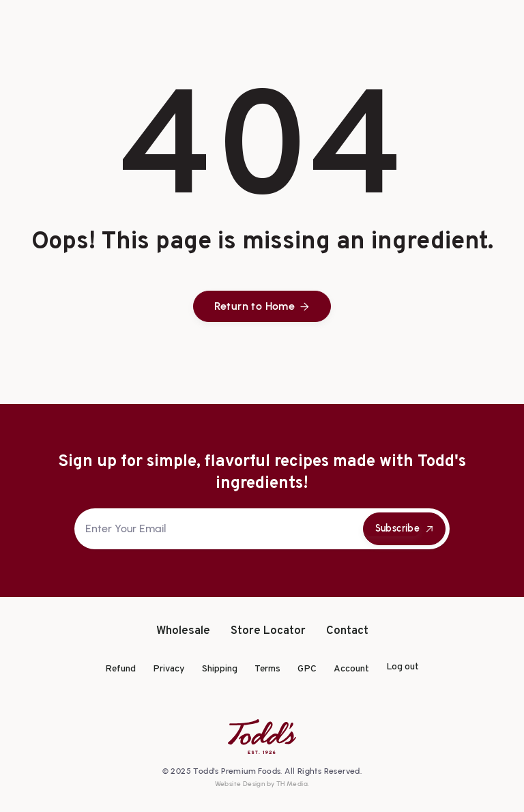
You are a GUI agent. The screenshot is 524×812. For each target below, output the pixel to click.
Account (351, 669)
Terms (267, 669)
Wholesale (183, 632)
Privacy (169, 669)
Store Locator (268, 632)
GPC (307, 669)
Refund (120, 669)
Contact (347, 632)
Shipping (220, 669)
